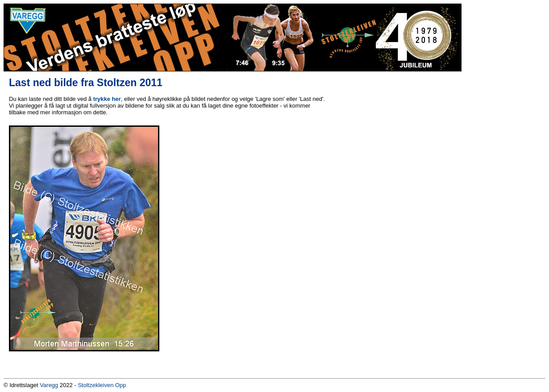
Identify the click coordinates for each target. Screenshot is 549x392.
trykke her (107, 99)
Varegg (49, 385)
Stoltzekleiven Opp (102, 385)
